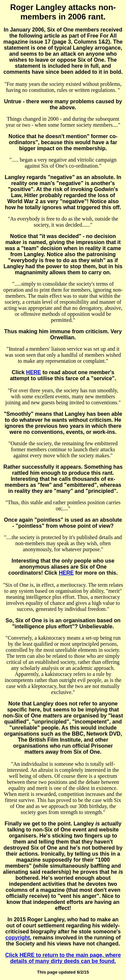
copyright (18, 938)
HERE (34, 372)
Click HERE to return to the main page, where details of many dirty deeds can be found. (63, 958)
